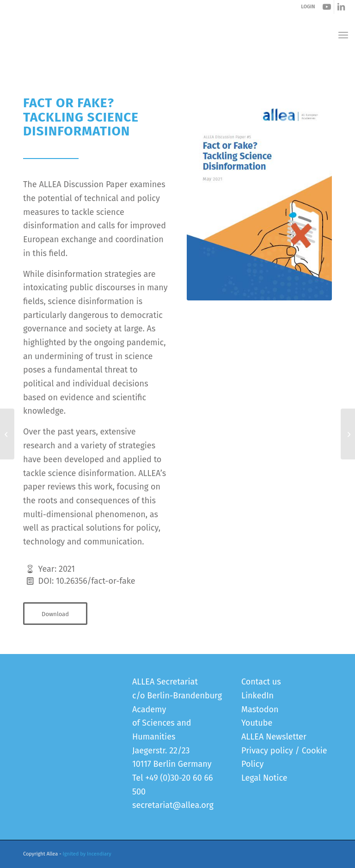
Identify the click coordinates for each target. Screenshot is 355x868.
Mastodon (260, 709)
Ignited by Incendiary (87, 854)
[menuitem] (343, 35)
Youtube (257, 723)
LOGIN (308, 7)
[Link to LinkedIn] (341, 7)
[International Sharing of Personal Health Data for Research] (7, 434)
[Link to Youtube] (327, 7)
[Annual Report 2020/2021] (348, 434)
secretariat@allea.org (173, 805)
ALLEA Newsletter (274, 737)
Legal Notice (264, 778)
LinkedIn (257, 696)
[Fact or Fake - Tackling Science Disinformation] (259, 198)
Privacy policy (267, 751)
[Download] (55, 614)
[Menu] (343, 35)
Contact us (261, 682)
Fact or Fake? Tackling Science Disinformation (99, 64)
